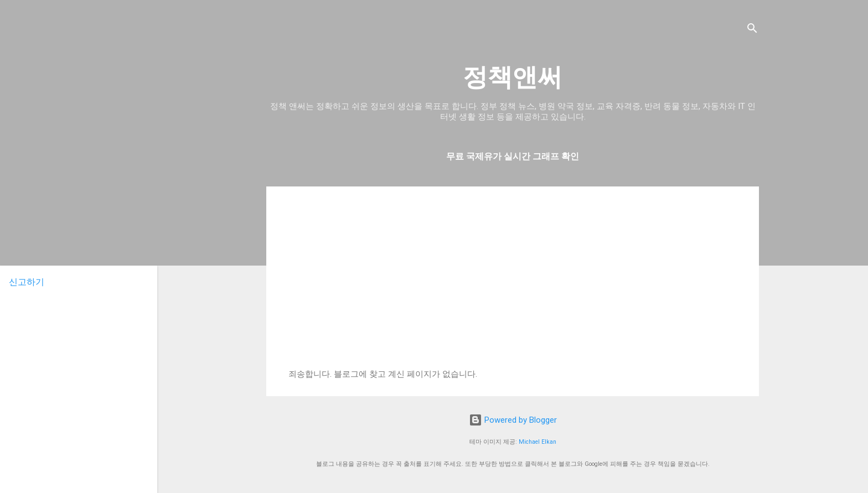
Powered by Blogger (513, 420)
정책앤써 (513, 77)
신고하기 (27, 282)
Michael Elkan (538, 442)
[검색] (752, 30)
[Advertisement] (513, 286)
